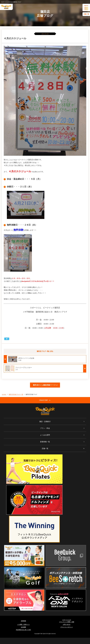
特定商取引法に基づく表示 (23, 630)
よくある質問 (45, 435)
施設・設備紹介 (45, 421)
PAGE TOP (45, 400)
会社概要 (23, 627)
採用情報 (23, 621)
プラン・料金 (45, 428)
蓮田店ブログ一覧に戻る (45, 351)
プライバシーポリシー (67, 627)
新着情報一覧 (45, 442)
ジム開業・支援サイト (23, 624)
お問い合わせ (67, 624)
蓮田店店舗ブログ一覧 (16, 394)
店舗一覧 (86, 14)
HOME (4, 394)
